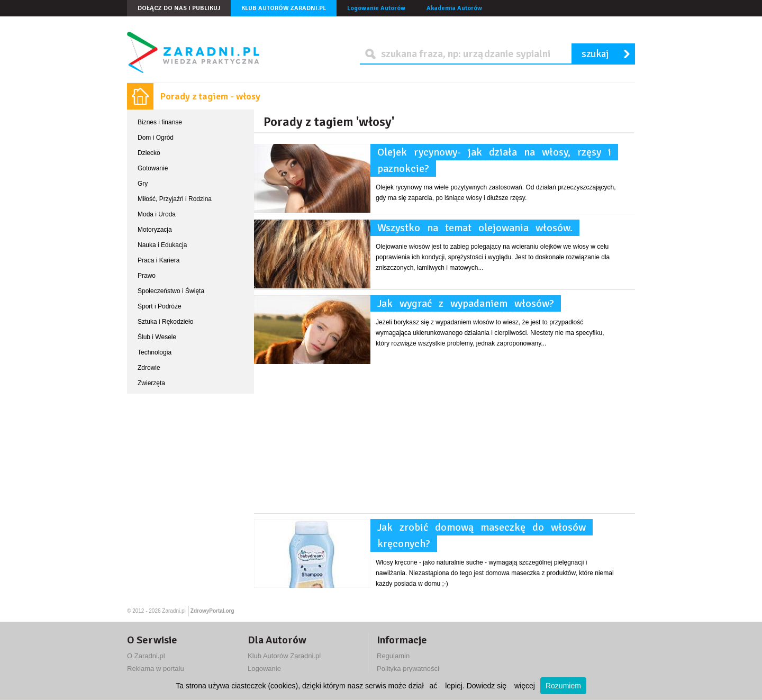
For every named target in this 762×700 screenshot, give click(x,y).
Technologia (155, 352)
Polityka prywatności (408, 669)
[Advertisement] (444, 439)
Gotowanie (153, 168)
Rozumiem (563, 686)
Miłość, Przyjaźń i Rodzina (175, 199)
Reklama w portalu (156, 669)
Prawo (147, 276)
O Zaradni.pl (146, 656)
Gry (143, 184)
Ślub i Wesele (157, 337)
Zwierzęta (151, 383)
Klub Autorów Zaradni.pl (284, 8)
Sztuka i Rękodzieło (165, 322)
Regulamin (393, 656)
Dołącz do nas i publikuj (179, 8)
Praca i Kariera (158, 260)
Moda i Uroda (157, 214)
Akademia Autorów (454, 8)
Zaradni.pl (174, 611)
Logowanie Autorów (376, 8)
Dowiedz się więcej (501, 686)
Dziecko (149, 153)
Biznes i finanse (160, 122)
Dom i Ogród (156, 138)
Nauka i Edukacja (162, 245)
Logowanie (264, 669)
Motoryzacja (155, 230)
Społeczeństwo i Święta (171, 291)
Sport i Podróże (160, 306)
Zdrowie (149, 368)
